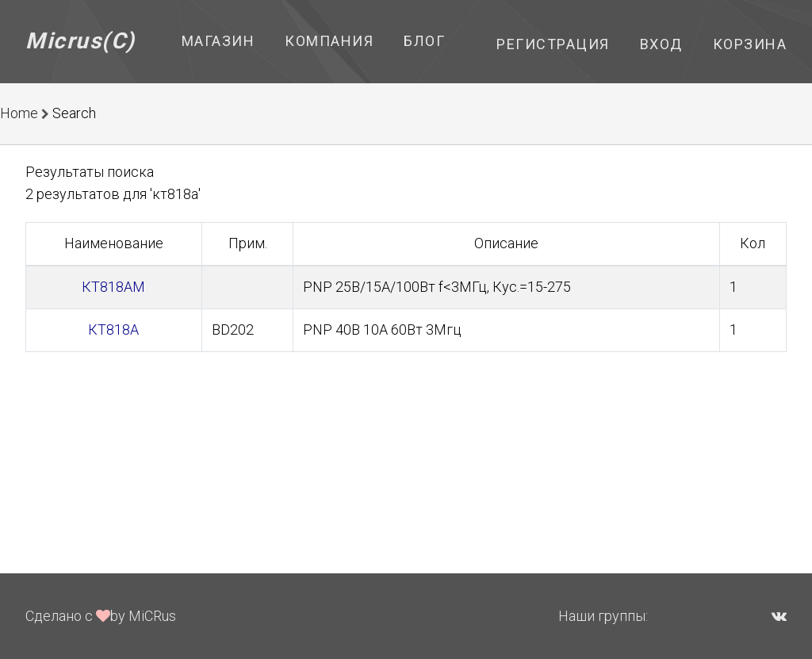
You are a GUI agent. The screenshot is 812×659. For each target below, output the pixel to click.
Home (19, 113)
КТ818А (113, 329)
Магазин (218, 41)
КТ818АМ (113, 287)
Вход (661, 44)
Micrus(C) (80, 41)
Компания (329, 41)
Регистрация (553, 44)
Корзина (750, 44)
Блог (424, 41)
